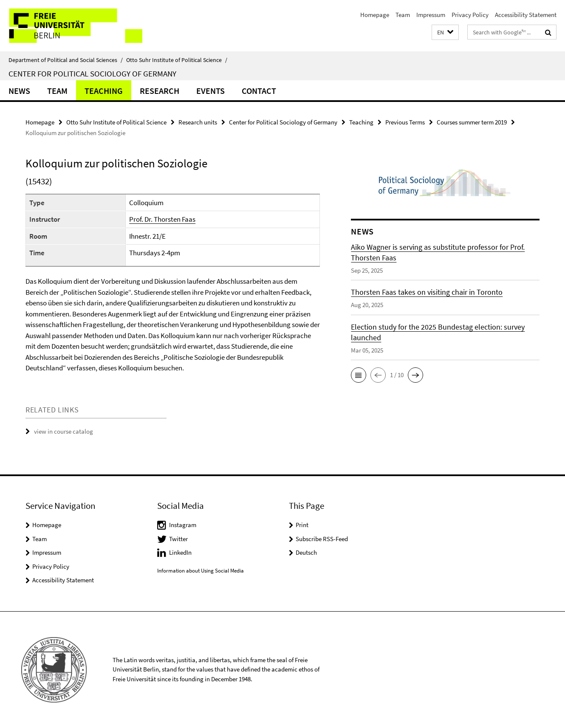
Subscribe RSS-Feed (322, 539)
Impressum (431, 15)
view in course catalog (64, 431)
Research (160, 91)
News (19, 91)
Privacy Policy (470, 15)
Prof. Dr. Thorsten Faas (162, 219)
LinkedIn (180, 552)
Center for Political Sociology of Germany (92, 73)
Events (210, 91)
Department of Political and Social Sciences (66, 60)
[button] (445, 32)
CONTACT (259, 91)
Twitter (178, 539)
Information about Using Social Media (201, 571)
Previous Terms (405, 122)
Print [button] (302, 525)
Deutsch (306, 552)
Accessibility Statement (526, 15)
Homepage (375, 15)
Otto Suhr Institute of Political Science (177, 60)
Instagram (183, 525)
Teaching (104, 91)
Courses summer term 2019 (472, 122)
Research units (198, 122)
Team (403, 15)
